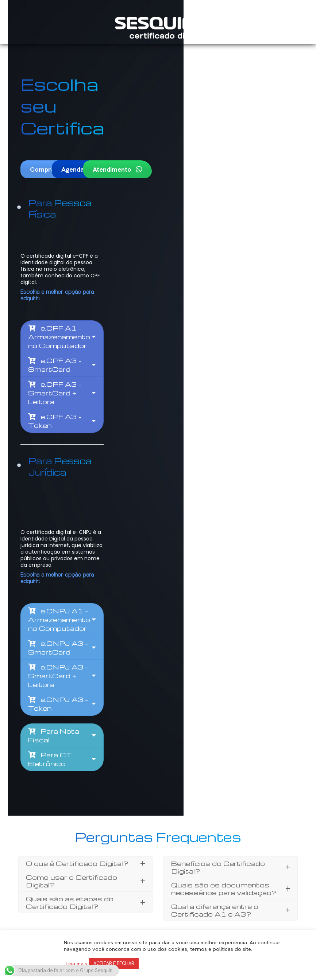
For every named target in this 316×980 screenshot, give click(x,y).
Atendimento (166, 147)
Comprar (47, 147)
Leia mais (76, 964)
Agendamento (111, 147)
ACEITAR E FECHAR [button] (114, 963)
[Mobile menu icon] (292, 28)
